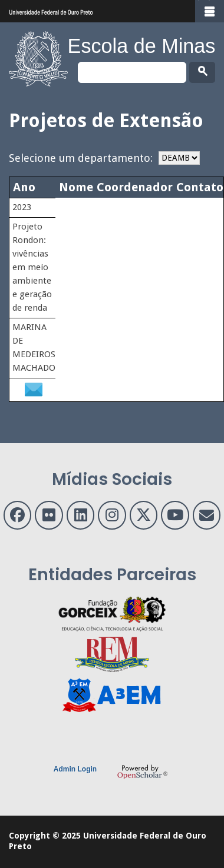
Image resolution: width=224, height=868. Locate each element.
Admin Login (75, 769)
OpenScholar (142, 771)
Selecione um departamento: (81, 158)
